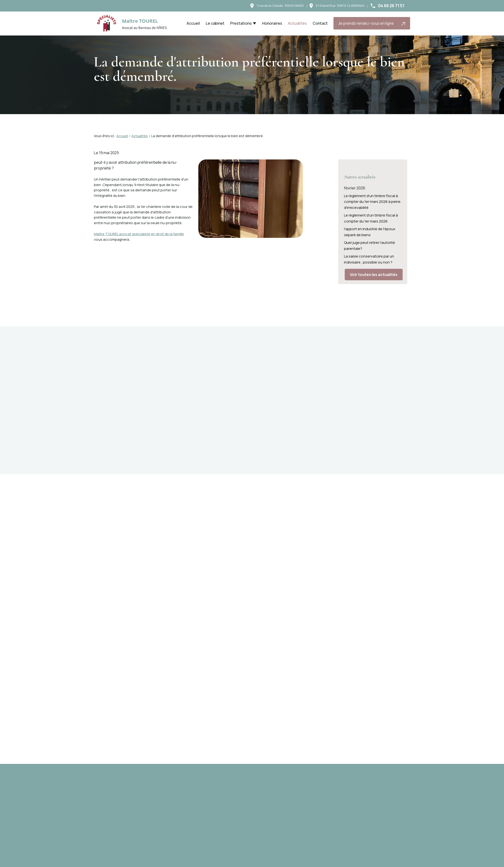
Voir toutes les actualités (374, 271)
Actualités (297, 23)
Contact (320, 23)
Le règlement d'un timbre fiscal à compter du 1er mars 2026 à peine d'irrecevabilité (372, 198)
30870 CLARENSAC (340, 6)
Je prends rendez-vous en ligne (372, 23)
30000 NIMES (280, 6)
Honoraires (272, 23)
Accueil (193, 23)
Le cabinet (215, 23)
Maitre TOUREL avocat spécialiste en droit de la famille (139, 234)
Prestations (241, 23)
